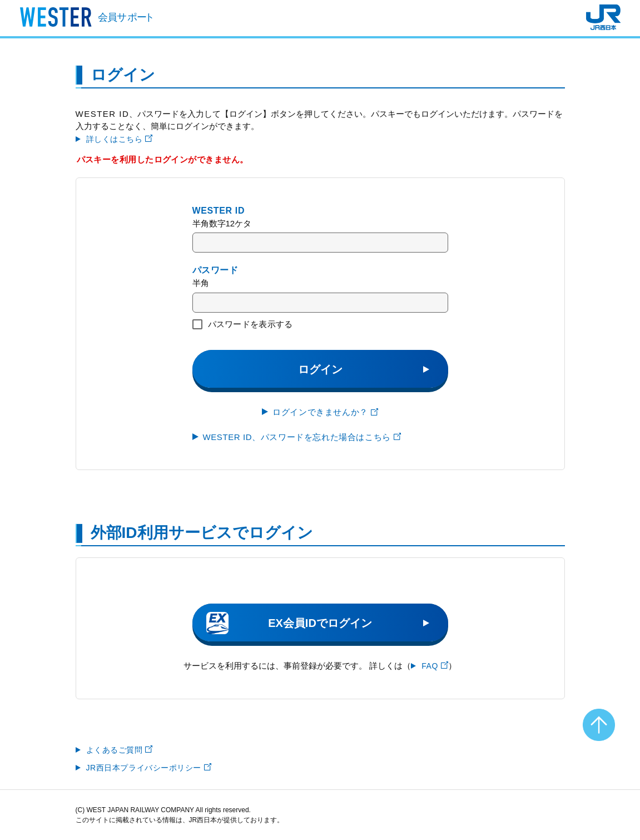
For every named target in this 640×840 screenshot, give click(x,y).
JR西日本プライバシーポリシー (149, 768)
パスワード (215, 270)
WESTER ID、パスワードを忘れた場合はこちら (302, 437)
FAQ (435, 666)
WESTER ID (219, 211)
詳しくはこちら (120, 139)
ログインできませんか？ (325, 412)
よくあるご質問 (120, 750)
